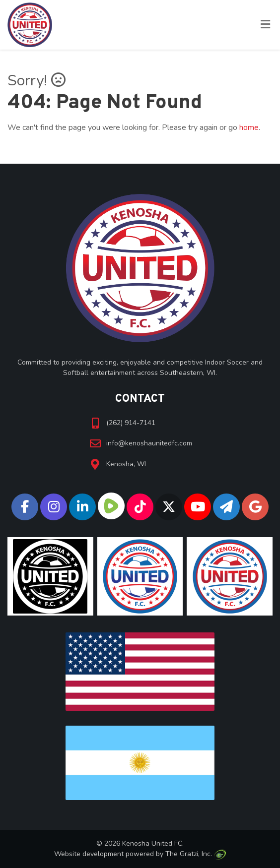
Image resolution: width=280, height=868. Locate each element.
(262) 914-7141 (131, 423)
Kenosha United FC (152, 843)
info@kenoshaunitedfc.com (149, 443)
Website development (89, 854)
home (249, 127)
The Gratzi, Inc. (195, 854)
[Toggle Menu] (265, 25)
